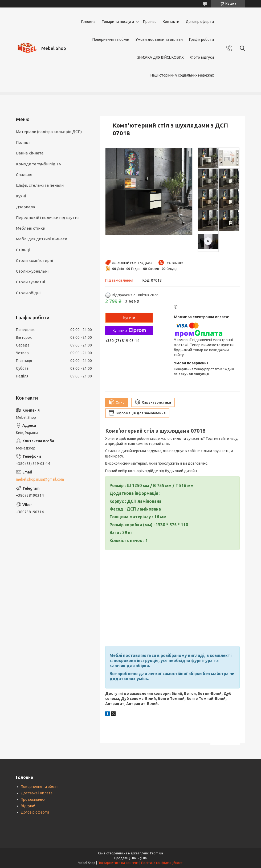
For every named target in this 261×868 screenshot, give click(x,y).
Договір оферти (200, 22)
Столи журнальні (32, 271)
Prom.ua (157, 853)
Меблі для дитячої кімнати (42, 239)
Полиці (23, 142)
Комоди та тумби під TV (39, 164)
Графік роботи (201, 39)
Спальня (24, 175)
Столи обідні (28, 293)
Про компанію (33, 799)
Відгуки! (28, 806)
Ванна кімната (30, 153)
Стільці (23, 250)
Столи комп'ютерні (34, 260)
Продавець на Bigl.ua (130, 858)
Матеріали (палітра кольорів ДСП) (49, 132)
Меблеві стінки (31, 228)
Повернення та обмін (111, 39)
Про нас (150, 22)
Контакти (171, 22)
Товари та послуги (118, 22)
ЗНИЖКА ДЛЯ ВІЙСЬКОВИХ (160, 57)
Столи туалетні (30, 282)
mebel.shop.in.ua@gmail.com (40, 479)
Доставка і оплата (37, 793)
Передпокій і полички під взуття (47, 218)
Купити (129, 318)
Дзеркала (25, 207)
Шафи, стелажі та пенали (40, 185)
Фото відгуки (202, 57)
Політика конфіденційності (162, 863)
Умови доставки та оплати (159, 39)
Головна (88, 22)
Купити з (129, 331)
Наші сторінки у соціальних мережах (182, 75)
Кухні (21, 196)
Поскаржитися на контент (118, 863)
